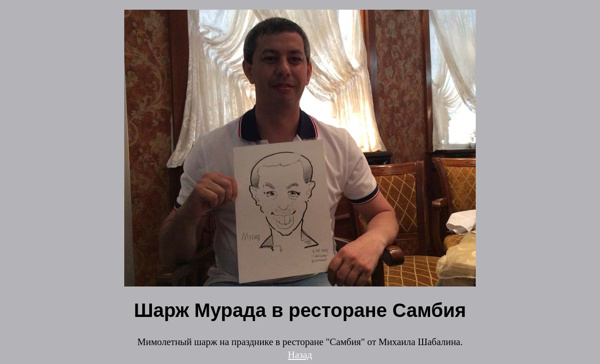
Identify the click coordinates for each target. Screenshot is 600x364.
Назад (300, 355)
